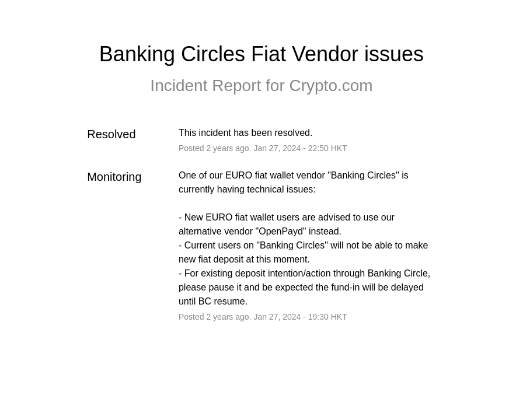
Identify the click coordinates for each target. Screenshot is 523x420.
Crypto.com (331, 85)
